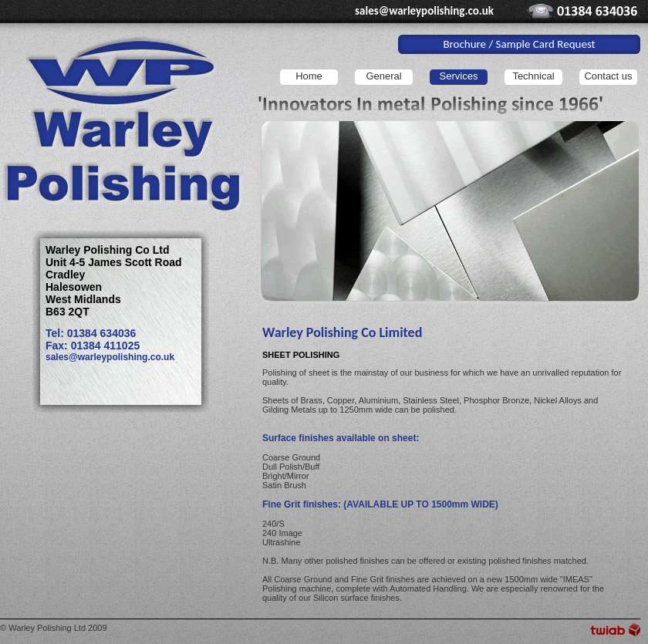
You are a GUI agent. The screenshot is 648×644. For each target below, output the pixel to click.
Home (309, 76)
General (383, 76)
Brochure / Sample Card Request (519, 44)
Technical (533, 76)
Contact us (608, 76)
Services (459, 76)
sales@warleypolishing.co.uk (424, 11)
